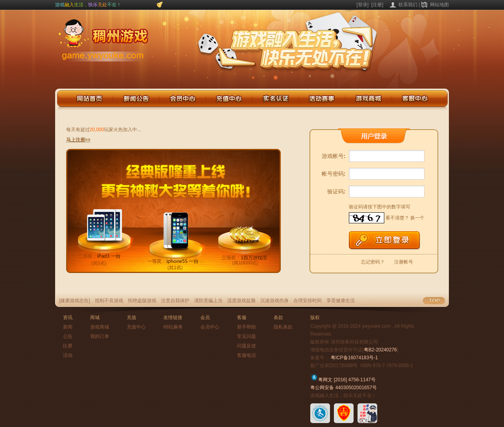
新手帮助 (246, 327)
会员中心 (210, 327)
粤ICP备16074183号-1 (354, 358)
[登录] (363, 5)
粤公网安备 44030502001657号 (344, 388)
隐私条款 (283, 327)
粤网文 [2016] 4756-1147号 (343, 380)
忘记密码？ (373, 262)
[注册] (377, 5)
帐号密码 (334, 174)
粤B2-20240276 (380, 350)
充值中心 (136, 327)
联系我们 (408, 5)
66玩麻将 (173, 327)
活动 (68, 355)
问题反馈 (246, 346)
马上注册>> (78, 140)
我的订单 (100, 336)
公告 (68, 336)
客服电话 (246, 355)
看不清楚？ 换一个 (405, 218)
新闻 (68, 327)
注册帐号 (404, 262)
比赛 (68, 346)
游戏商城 (100, 327)
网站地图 (439, 5)
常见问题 (246, 336)
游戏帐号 (334, 156)
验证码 (336, 191)
